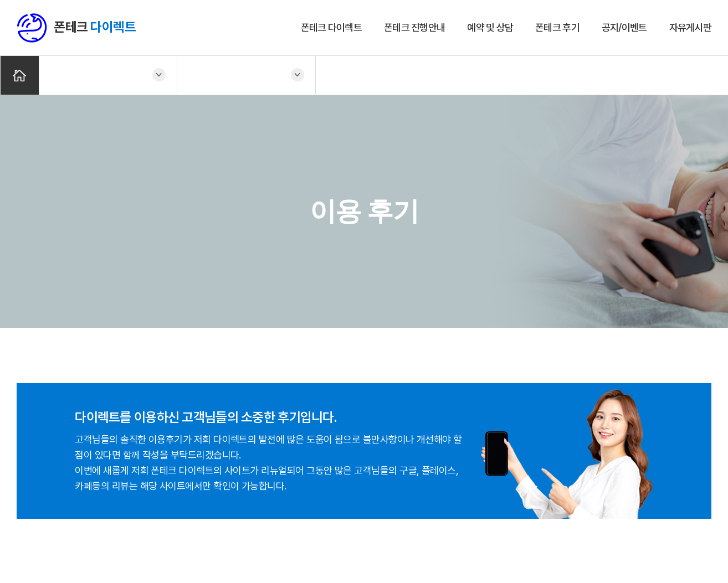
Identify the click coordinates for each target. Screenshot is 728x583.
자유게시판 (690, 27)
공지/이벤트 (624, 27)
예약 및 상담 (490, 27)
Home (20, 76)
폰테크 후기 (557, 27)
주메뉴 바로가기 (0, 0)
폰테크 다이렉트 (331, 27)
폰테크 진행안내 (414, 27)
